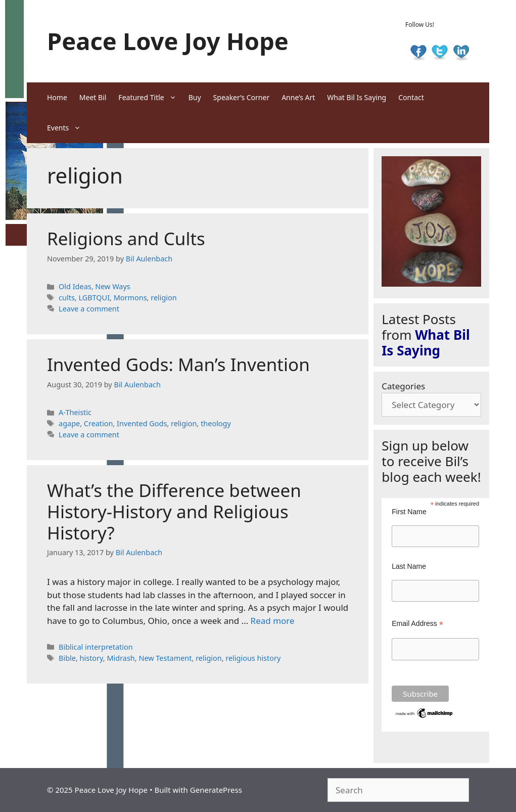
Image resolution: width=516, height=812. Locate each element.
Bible (67, 658)
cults (67, 298)
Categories (403, 386)
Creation (99, 423)
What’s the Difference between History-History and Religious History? (174, 511)
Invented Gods (142, 423)
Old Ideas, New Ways (95, 286)
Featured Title (150, 98)
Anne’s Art (298, 97)
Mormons (130, 298)
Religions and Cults (126, 238)
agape (69, 423)
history (91, 658)
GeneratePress (216, 790)
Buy (195, 97)
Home (57, 97)
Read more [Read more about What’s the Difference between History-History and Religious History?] (273, 621)
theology (216, 423)
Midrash (121, 658)
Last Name (409, 566)
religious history (253, 658)
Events (67, 128)
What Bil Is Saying (357, 97)
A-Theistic (75, 412)
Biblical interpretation (96, 647)
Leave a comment (89, 309)
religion (164, 298)
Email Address (417, 624)
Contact (411, 97)
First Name (409, 512)
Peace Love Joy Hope (168, 41)
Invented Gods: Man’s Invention (178, 364)
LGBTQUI (94, 298)
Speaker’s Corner (242, 97)
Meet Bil (93, 97)
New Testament (165, 658)
